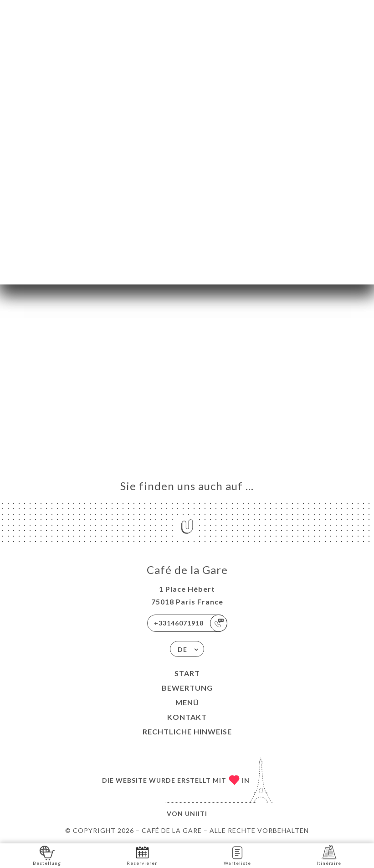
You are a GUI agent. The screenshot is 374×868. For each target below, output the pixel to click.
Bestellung (47, 855)
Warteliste (237, 855)
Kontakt (187, 717)
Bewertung (187, 688)
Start (187, 673)
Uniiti (196, 814)
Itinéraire (329, 855)
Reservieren (142, 855)
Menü (187, 702)
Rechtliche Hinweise (187, 731)
